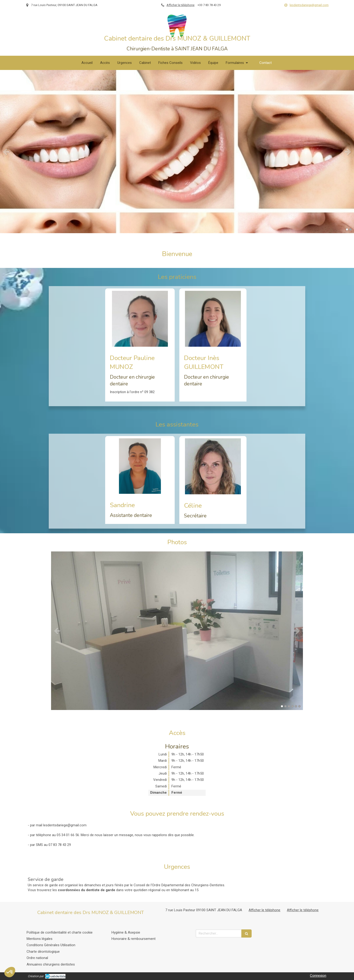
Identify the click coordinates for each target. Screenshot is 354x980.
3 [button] (289, 706)
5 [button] (296, 706)
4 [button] (292, 706)
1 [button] (347, 229)
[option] (177, 152)
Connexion (318, 976)
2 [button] (351, 229)
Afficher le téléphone (180, 5)
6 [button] (299, 706)
